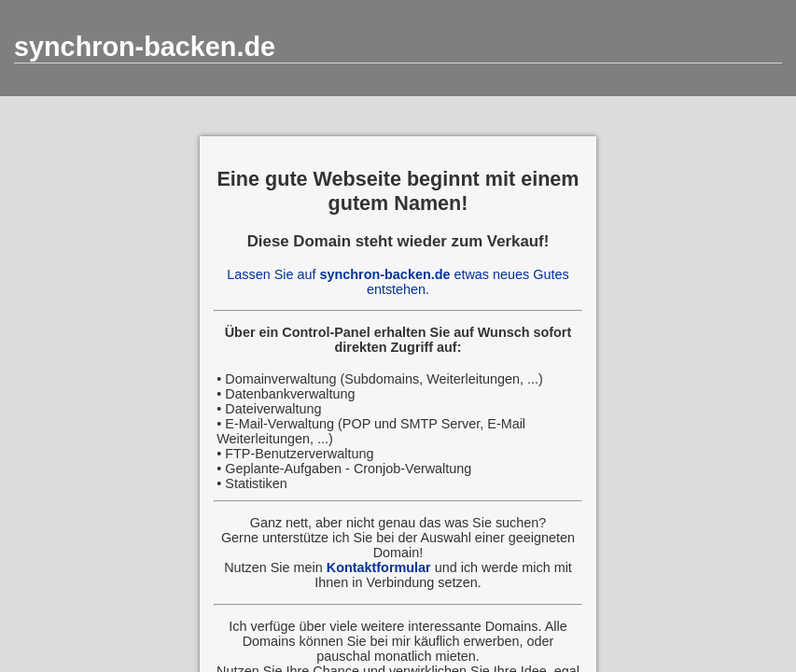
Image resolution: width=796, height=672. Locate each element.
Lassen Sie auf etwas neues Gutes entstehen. (398, 282)
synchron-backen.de (145, 47)
